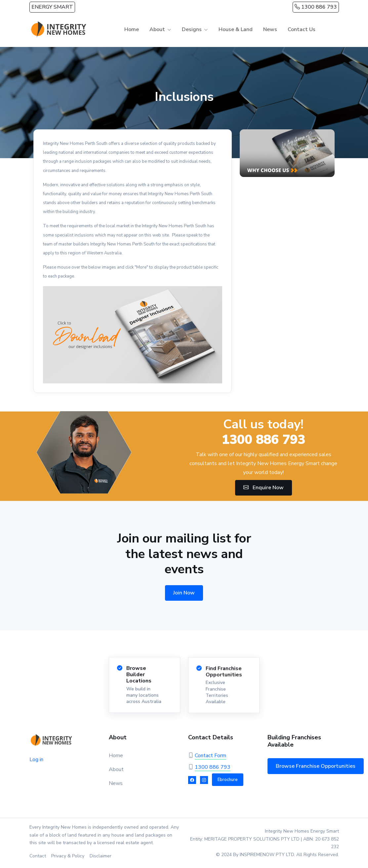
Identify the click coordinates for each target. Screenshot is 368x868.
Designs (192, 29)
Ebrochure (228, 780)
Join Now (184, 593)
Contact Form (210, 756)
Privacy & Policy (68, 856)
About (157, 29)
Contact (38, 856)
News (270, 29)
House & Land (236, 29)
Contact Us (302, 29)
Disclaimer (101, 856)
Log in (36, 759)
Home (132, 29)
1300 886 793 (316, 7)
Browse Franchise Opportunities (316, 766)
